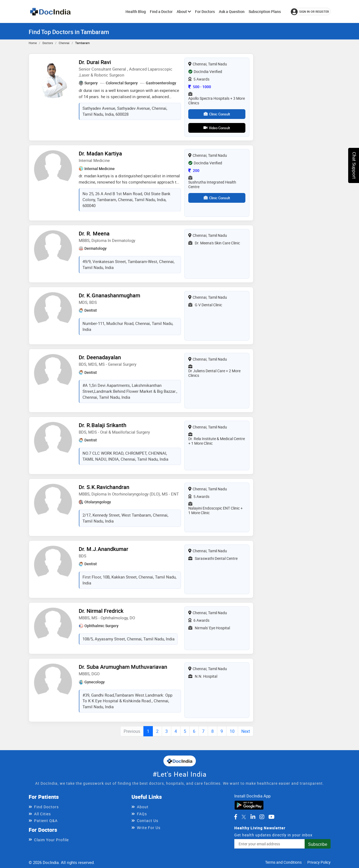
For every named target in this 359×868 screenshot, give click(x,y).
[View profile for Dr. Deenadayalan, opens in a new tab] (53, 373)
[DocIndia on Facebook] (236, 817)
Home (33, 43)
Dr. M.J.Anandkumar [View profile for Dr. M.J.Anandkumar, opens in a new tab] (103, 549)
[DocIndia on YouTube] (271, 817)
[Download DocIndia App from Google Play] (249, 804)
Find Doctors (46, 807)
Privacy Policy (319, 862)
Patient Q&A (46, 821)
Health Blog (136, 11)
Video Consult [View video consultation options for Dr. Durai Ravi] (217, 128)
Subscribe (318, 844)
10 (232, 731)
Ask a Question (232, 11)
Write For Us (149, 828)
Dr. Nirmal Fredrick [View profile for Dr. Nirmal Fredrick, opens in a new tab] (101, 611)
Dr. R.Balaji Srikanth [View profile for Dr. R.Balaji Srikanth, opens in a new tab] (103, 425)
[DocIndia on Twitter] (244, 817)
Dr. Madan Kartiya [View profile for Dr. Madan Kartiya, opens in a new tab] (100, 153)
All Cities (42, 814)
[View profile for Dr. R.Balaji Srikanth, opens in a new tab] (53, 440)
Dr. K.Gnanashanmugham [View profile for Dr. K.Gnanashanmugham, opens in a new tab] (109, 295)
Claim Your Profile (51, 840)
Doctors (48, 43)
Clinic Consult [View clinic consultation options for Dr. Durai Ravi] (217, 114)
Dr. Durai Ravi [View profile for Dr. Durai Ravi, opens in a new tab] (95, 62)
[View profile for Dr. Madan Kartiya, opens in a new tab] (53, 169)
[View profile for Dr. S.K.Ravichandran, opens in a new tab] (53, 502)
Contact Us (148, 821)
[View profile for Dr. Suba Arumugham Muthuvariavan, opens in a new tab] (53, 682)
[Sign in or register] (311, 11)
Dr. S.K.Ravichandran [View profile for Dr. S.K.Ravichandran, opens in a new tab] (104, 487)
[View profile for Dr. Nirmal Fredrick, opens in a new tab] (53, 626)
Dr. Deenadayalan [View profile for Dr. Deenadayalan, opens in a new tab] (100, 357)
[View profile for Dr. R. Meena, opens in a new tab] (53, 249)
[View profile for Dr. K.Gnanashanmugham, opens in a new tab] (53, 311)
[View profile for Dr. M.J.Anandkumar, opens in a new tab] (53, 564)
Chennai (64, 43)
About (184, 11)
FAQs (142, 814)
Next (246, 731)
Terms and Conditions (283, 862)
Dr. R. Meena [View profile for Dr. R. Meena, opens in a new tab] (94, 233)
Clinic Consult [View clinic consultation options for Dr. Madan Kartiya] (217, 198)
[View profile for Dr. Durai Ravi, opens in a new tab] (53, 77)
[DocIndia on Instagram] (262, 817)
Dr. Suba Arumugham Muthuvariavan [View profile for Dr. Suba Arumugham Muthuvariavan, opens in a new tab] (123, 667)
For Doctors (205, 11)
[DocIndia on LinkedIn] (253, 817)
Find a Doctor (161, 11)
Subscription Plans (265, 11)
